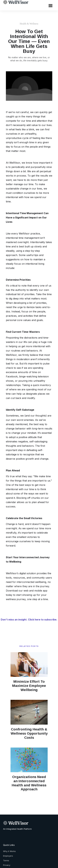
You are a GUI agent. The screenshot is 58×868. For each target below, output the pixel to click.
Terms (6, 860)
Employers (8, 856)
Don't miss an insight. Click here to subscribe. (29, 620)
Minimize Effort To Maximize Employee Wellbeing (29, 686)
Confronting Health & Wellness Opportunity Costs (29, 733)
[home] (15, 2)
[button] (51, 5)
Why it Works (9, 851)
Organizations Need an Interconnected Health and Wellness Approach (29, 783)
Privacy (7, 865)
